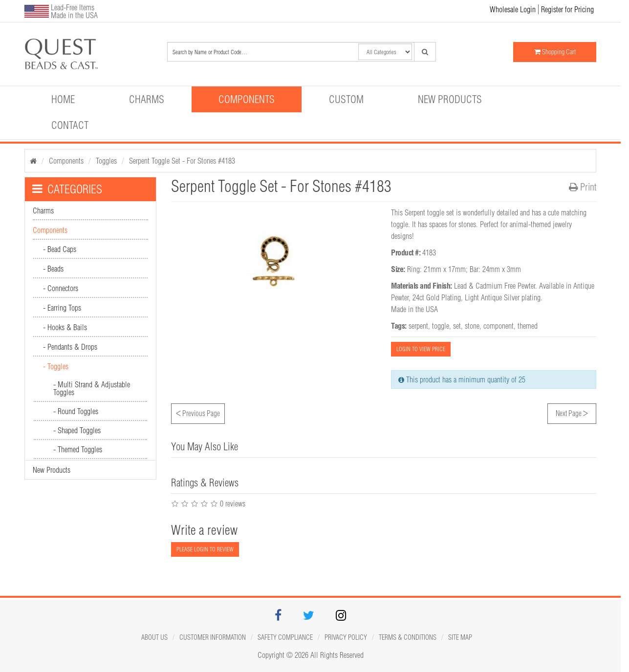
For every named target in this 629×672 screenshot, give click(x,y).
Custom (346, 99)
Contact (70, 125)
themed (528, 326)
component (499, 326)
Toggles (106, 161)
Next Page (572, 412)
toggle (441, 326)
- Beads (53, 269)
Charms (147, 99)
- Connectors (61, 288)
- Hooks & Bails (65, 327)
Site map (460, 637)
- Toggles (56, 366)
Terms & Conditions (408, 637)
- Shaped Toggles (77, 430)
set (457, 326)
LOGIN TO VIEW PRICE (421, 349)
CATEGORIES (67, 189)
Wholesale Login (513, 9)
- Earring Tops (62, 308)
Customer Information (213, 637)
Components (247, 99)
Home (63, 99)
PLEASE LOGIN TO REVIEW (205, 549)
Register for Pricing (567, 9)
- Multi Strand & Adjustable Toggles (92, 388)
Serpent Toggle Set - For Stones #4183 (182, 161)
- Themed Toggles (78, 449)
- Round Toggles (76, 411)
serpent (418, 326)
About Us (154, 637)
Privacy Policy (346, 637)
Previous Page (198, 412)
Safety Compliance (285, 637)
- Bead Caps (60, 249)
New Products (450, 99)
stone (472, 326)
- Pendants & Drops (70, 347)
